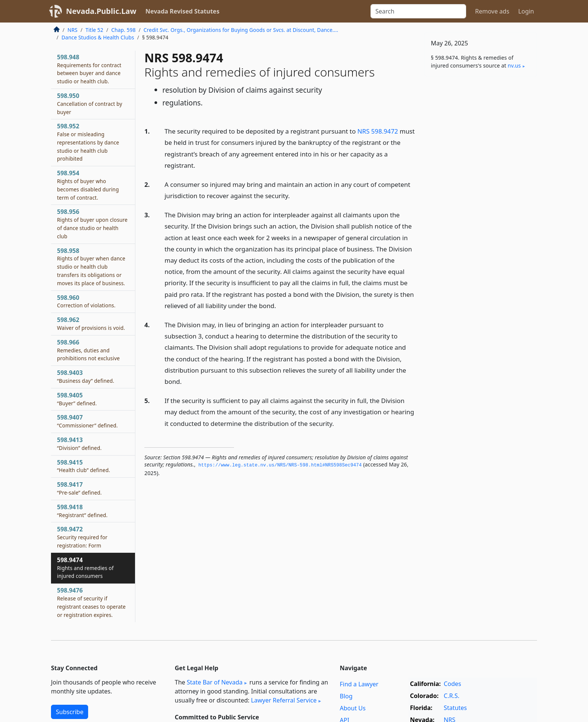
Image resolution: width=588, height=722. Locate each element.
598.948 (89, 69)
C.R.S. (451, 696)
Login (526, 11)
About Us (353, 708)
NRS (73, 30)
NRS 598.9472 (378, 131)
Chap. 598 (124, 30)
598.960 (86, 301)
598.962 (91, 323)
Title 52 (94, 30)
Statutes (455, 708)
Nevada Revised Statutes (183, 11)
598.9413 (79, 444)
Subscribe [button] (70, 712)
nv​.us (514, 65)
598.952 (88, 142)
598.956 (92, 223)
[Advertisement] (481, 200)
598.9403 (86, 376)
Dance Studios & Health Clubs (98, 37)
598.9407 (87, 421)
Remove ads (492, 11)
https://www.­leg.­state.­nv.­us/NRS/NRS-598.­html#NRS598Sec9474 (280, 465)
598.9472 (82, 537)
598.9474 (85, 568)
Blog (346, 696)
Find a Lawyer (359, 684)
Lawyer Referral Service (284, 700)
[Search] (418, 11)
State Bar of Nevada (215, 682)
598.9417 (79, 488)
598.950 (90, 104)
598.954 (88, 185)
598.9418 (82, 511)
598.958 (91, 267)
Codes (452, 684)
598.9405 (77, 399)
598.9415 (83, 466)
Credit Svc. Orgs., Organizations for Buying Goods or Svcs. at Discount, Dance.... (241, 30)
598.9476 (91, 602)
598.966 (88, 350)
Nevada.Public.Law (101, 11)
